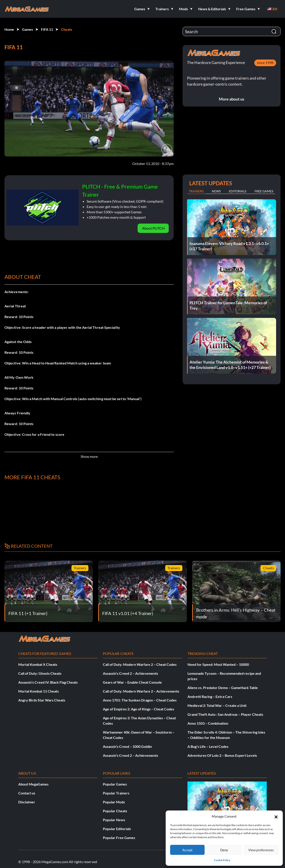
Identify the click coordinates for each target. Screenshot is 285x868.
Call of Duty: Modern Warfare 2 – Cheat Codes (140, 664)
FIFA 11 (47, 29)
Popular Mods (114, 802)
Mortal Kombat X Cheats (38, 664)
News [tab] (216, 191)
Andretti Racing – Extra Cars (210, 696)
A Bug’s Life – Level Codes (208, 746)
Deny (224, 850)
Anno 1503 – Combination (208, 723)
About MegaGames (33, 784)
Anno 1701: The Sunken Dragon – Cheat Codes (140, 700)
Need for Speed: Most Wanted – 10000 (218, 664)
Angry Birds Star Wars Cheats (42, 700)
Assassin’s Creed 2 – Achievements (130, 673)
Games (27, 29)
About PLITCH (153, 228)
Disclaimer (27, 802)
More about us (232, 99)
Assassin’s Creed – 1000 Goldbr (128, 746)
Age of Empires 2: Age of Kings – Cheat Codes (138, 709)
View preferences (261, 850)
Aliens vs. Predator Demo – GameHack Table (223, 688)
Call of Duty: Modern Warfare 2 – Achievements (141, 691)
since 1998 (265, 63)
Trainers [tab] (196, 191)
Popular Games (115, 784)
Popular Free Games (119, 838)
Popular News (114, 820)
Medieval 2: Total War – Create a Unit (217, 705)
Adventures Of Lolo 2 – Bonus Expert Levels (222, 755)
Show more (89, 456)
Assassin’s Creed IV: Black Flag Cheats (48, 682)
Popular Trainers (116, 793)
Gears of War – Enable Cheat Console (132, 682)
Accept (187, 850)
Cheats (67, 29)
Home (9, 29)
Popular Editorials (117, 829)
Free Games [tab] (264, 191)
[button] (276, 816)
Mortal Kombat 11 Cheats (39, 691)
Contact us (27, 793)
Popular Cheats (115, 811)
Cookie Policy (222, 860)
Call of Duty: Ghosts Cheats (40, 673)
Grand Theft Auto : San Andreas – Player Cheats (225, 714)
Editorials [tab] (238, 191)
